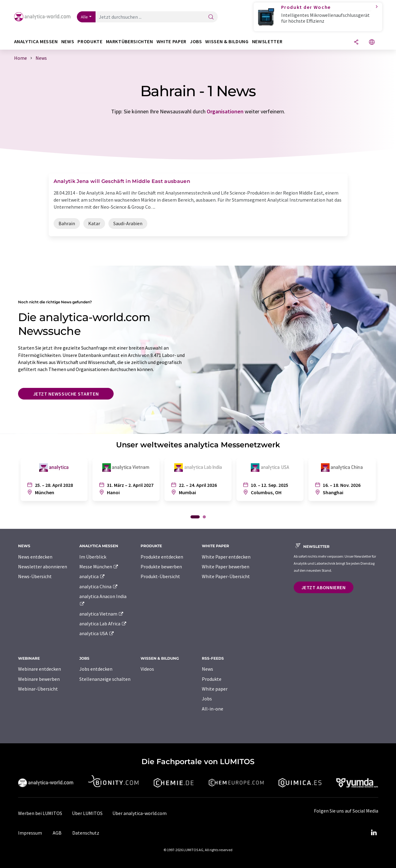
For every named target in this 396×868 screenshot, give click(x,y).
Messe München (99, 567)
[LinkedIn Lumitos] (374, 833)
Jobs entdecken (96, 669)
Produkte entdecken (162, 557)
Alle (85, 17)
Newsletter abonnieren (43, 567)
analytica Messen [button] (36, 42)
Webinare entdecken (40, 669)
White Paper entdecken (226, 557)
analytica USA (97, 633)
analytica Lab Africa (103, 624)
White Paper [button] (172, 42)
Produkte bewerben (161, 567)
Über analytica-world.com (140, 813)
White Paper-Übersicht (226, 576)
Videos (147, 669)
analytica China (99, 586)
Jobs (207, 699)
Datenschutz (86, 833)
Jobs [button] (196, 42)
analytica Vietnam (102, 614)
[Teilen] (356, 42)
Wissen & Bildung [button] (227, 42)
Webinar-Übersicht (38, 689)
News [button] (68, 42)
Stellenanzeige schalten (105, 679)
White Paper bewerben (226, 567)
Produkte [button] (90, 42)
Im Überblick (93, 557)
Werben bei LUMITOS (40, 813)
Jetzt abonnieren (324, 587)
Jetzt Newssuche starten (66, 394)
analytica (92, 576)
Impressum (30, 833)
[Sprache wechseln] (372, 42)
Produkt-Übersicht (160, 576)
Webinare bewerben (39, 679)
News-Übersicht (35, 576)
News (207, 669)
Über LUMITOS (87, 813)
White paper (215, 689)
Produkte (212, 679)
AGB (57, 833)
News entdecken (35, 557)
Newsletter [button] (267, 42)
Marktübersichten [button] (130, 42)
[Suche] (211, 17)
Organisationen (225, 111)
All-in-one (213, 709)
